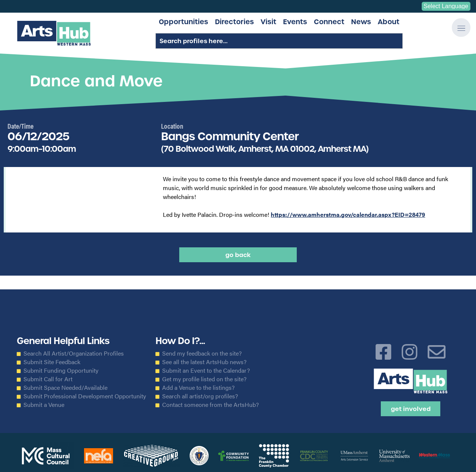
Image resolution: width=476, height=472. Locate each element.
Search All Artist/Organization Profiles (74, 353)
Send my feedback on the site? (202, 353)
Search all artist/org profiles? (200, 396)
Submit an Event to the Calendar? (206, 370)
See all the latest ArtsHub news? (204, 362)
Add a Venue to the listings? (198, 388)
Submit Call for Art (48, 379)
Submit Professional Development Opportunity (85, 396)
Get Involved (411, 409)
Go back (238, 255)
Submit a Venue (44, 405)
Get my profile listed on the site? (204, 379)
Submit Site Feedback (52, 362)
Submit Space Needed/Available (65, 388)
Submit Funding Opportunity (61, 370)
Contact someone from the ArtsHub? (210, 405)
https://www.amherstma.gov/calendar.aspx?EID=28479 (348, 214)
